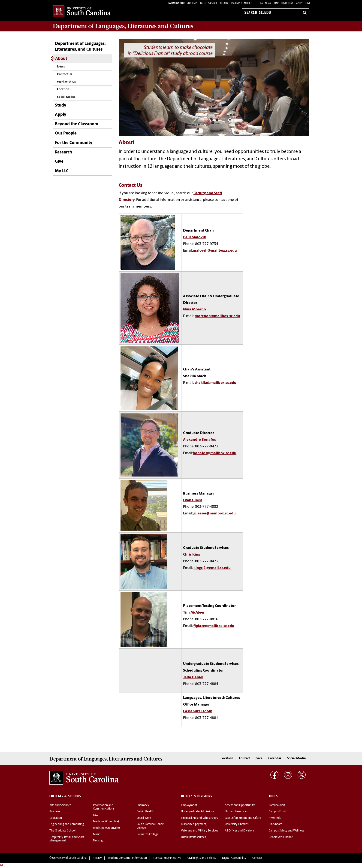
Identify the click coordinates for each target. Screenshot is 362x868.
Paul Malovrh (195, 237)
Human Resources (236, 812)
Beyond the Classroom (77, 124)
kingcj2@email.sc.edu (212, 568)
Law (96, 815)
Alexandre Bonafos (199, 440)
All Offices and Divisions (240, 831)
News (61, 67)
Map (276, 3)
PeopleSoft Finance (281, 837)
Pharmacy (143, 805)
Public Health (145, 812)
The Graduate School (62, 831)
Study (61, 105)
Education (56, 818)
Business (55, 812)
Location (63, 89)
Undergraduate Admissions (198, 812)
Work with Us (66, 82)
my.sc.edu (275, 818)
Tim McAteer (194, 613)
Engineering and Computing (67, 824)
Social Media (66, 97)
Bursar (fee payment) (194, 824)
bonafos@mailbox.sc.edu (215, 453)
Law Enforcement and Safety (243, 818)
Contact (244, 759)
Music (97, 834)
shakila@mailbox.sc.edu (216, 383)
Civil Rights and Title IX (202, 858)
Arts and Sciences (60, 805)
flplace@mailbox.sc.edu (214, 626)
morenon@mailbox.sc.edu (217, 316)
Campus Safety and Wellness (286, 831)
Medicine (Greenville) (106, 828)
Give (308, 3)
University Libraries (237, 824)
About (61, 59)
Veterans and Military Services (199, 831)
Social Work (144, 818)
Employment (189, 805)
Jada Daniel (193, 677)
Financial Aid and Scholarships (199, 818)
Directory (287, 3)
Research (63, 152)
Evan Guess (193, 500)
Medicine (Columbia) (106, 822)
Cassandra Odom (198, 711)
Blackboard (276, 824)
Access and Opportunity (240, 805)
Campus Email (277, 812)
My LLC (62, 171)
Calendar (265, 3)
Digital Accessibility (234, 858)
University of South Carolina (69, 858)
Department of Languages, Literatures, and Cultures (80, 47)
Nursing (98, 841)
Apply (299, 3)
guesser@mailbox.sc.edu (215, 513)
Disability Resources (193, 837)
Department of (123, 26)
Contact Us (65, 74)
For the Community (74, 143)
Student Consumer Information (127, 858)
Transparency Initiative (167, 858)
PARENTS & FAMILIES (242, 3)
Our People (66, 133)
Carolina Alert (277, 805)
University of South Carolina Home (82, 12)
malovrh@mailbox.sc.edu (215, 251)
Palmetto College (148, 834)
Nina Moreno (195, 309)
